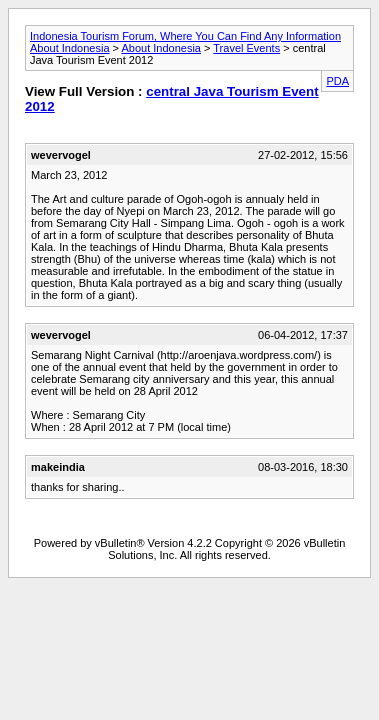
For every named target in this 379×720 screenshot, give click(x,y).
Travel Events (246, 48)
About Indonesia (161, 48)
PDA (337, 81)
